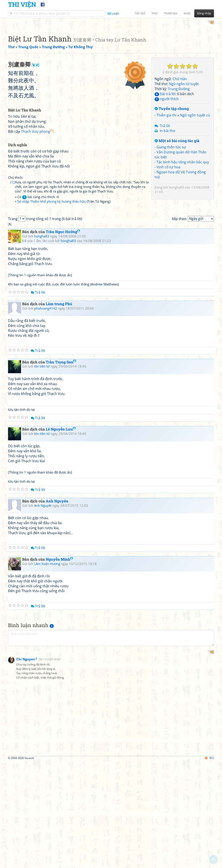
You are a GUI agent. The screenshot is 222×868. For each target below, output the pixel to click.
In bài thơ (167, 187)
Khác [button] (187, 13)
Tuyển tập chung (172, 166)
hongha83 (176, 244)
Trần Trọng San (61, 536)
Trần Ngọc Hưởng (63, 406)
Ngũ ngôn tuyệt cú (195, 172)
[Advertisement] (111, 51)
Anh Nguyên (57, 675)
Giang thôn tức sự (171, 204)
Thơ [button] (154, 13)
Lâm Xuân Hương (47, 737)
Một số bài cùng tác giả (177, 198)
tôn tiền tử (42, 540)
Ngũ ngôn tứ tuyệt (184, 141)
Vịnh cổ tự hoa (168, 224)
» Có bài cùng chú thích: (37, 310)
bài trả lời (165, 151)
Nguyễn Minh (59, 733)
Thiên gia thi (166, 172)
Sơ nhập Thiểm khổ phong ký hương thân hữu (51, 314)
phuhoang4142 (46, 482)
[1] (12, 300)
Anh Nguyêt (43, 679)
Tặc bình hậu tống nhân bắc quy (183, 219)
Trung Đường (179, 146)
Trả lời (165, 182)
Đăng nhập (204, 13)
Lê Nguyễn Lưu (61, 603)
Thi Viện (22, 4)
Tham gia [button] (171, 13)
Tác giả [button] (140, 13)
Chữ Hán (180, 136)
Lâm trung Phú (59, 478)
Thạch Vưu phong (37, 249)
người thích (167, 156)
